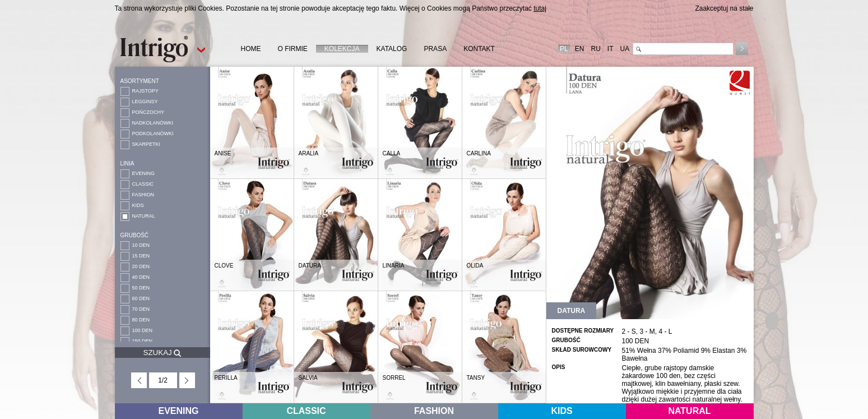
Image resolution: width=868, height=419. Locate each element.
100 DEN (143, 330)
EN (580, 49)
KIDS (138, 205)
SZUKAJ (163, 353)
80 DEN (141, 320)
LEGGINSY (145, 102)
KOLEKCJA (342, 49)
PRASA (435, 49)
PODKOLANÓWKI (153, 133)
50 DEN (141, 288)
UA (625, 49)
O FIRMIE (293, 49)
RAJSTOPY (145, 91)
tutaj (540, 8)
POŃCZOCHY (148, 112)
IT (611, 49)
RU (595, 49)
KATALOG (392, 49)
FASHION (143, 195)
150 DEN (143, 341)
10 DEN (141, 245)
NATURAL (144, 216)
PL (564, 49)
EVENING (144, 173)
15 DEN (141, 256)
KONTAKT (479, 49)
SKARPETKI (147, 144)
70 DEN (141, 309)
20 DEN (141, 266)
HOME (251, 49)
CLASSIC (143, 184)
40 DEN (141, 277)
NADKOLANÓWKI (153, 123)
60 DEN (141, 298)
